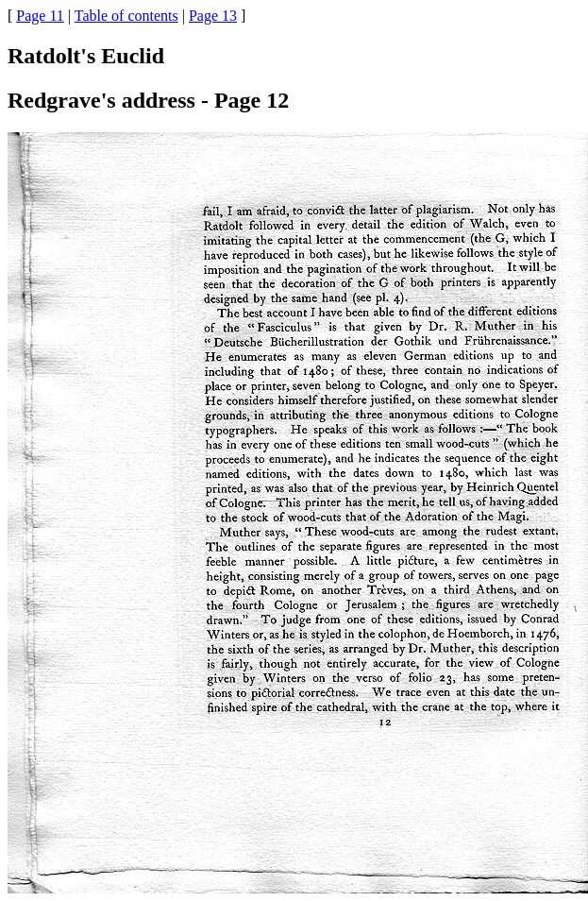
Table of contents (126, 16)
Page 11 (40, 16)
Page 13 (213, 16)
